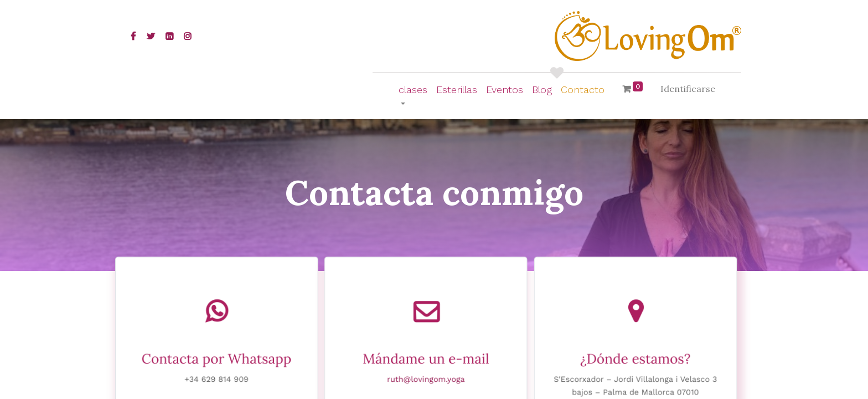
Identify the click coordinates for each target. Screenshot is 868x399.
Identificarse (688, 89)
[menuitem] (457, 89)
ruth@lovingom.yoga (426, 380)
